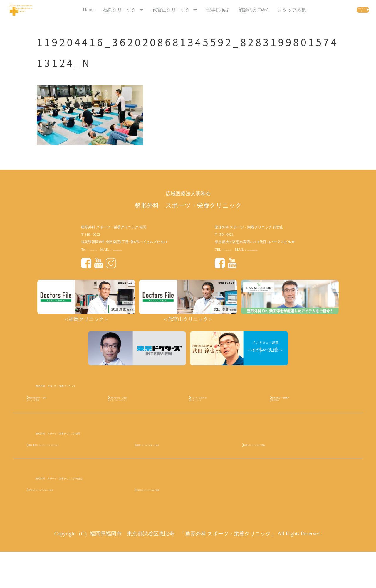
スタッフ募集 (274, 10)
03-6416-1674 (235, 250)
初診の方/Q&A (236, 10)
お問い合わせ (342, 10)
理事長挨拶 (200, 10)
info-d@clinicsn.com (276, 250)
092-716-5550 (100, 250)
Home (71, 10)
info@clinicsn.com (139, 250)
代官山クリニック (157, 10)
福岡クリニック (105, 10)
